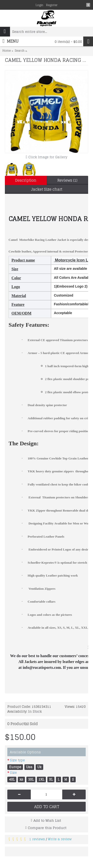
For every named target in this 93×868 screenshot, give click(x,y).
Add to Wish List (47, 820)
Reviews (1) (67, 180)
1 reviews (37, 839)
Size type (17, 760)
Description (26, 180)
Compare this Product (47, 828)
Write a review (60, 839)
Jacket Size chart (47, 189)
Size (13, 773)
